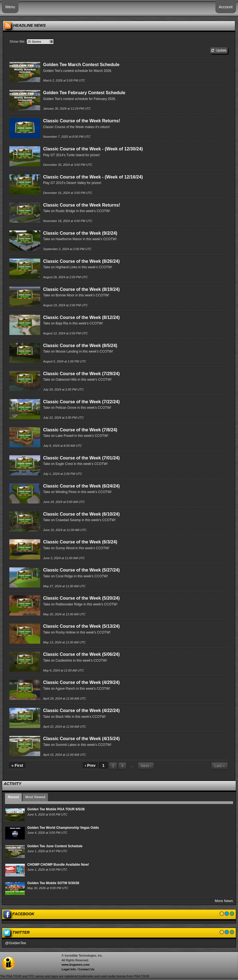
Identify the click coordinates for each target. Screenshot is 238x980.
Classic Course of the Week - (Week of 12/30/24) (93, 149)
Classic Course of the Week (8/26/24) (81, 261)
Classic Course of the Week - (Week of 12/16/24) (93, 177)
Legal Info (69, 969)
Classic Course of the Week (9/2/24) (80, 233)
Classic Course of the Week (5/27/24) (81, 570)
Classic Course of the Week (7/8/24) (80, 430)
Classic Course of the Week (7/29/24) (81, 374)
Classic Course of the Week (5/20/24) (81, 598)
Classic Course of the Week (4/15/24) (81, 739)
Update (219, 50)
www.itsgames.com (75, 965)
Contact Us (86, 969)
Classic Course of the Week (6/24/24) (81, 486)
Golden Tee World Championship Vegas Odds (63, 828)
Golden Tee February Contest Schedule (84, 93)
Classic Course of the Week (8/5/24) (80, 346)
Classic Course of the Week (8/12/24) (81, 317)
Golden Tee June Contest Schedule (55, 846)
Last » (220, 766)
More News (224, 901)
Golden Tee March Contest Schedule (81, 65)
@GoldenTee (15, 943)
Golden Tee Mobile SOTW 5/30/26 (53, 883)
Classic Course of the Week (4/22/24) (81, 710)
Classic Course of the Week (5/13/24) (81, 626)
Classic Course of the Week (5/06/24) (81, 654)
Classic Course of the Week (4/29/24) (81, 682)
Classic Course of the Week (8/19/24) (81, 289)
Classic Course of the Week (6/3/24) (80, 542)
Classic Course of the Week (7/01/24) (81, 458)
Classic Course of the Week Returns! (82, 121)
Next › (146, 766)
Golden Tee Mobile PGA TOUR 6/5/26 (56, 809)
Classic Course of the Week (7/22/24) (81, 402)
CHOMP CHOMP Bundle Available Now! (58, 865)
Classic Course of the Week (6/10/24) (81, 514)
